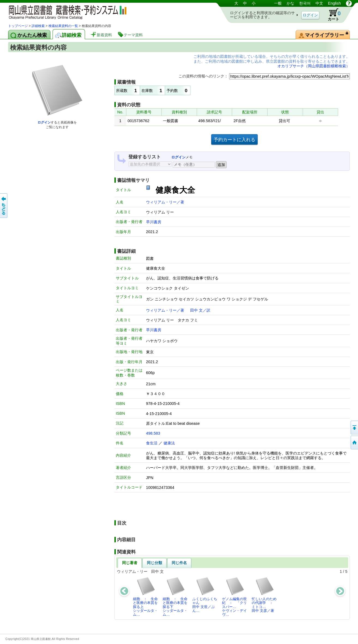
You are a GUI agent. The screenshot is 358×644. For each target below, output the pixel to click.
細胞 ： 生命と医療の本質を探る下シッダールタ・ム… (175, 597)
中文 (319, 3)
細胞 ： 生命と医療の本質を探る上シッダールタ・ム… (145, 597)
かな (290, 3)
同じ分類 (154, 563)
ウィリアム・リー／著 (165, 202)
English (334, 3)
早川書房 (154, 222)
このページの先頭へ (354, 428)
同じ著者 (130, 563)
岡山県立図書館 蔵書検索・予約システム (65, 12)
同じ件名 (179, 563)
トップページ (18, 26)
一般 (278, 3)
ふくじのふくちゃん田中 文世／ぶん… (205, 595)
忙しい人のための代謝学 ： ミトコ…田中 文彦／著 (264, 595)
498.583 (153, 433)
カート (332, 15)
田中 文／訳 (200, 310)
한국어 (305, 3)
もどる (4, 206)
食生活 (152, 443)
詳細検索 (38, 26)
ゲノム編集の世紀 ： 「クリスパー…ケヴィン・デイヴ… (234, 597)
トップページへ (354, 443)
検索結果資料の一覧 (63, 26)
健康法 (169, 443)
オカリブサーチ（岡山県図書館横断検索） (314, 66)
